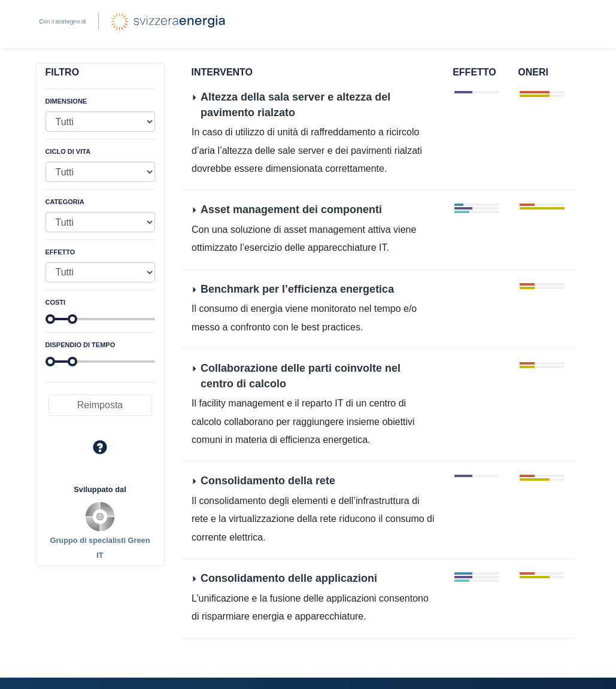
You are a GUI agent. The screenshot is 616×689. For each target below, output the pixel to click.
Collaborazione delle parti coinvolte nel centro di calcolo (301, 376)
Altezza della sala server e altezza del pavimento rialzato (295, 105)
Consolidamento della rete (268, 481)
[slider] (50, 319)
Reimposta (100, 405)
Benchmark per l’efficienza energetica (297, 289)
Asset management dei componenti (291, 210)
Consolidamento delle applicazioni (289, 578)
